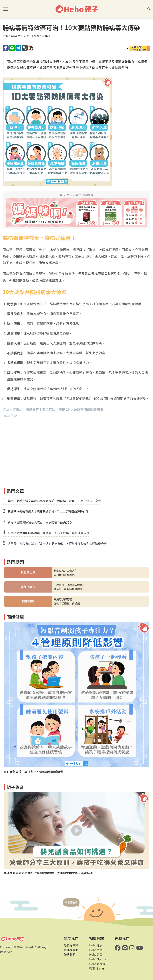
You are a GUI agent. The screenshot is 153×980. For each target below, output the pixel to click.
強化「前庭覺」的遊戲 (67, 603)
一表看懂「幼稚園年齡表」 (69, 585)
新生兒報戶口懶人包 (65, 570)
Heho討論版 (97, 964)
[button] (5, 9)
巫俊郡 (46, 36)
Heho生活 (96, 950)
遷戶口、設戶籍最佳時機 (68, 589)
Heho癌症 (96, 954)
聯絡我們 (69, 954)
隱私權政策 (71, 945)
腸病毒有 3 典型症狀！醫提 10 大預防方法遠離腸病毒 (64, 409)
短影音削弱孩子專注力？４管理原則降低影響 (33, 772)
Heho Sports (98, 959)
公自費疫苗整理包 (64, 575)
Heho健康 (96, 945)
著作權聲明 (71, 950)
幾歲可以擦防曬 (63, 599)
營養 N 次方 (97, 968)
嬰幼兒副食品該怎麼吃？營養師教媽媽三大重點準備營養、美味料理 (48, 873)
